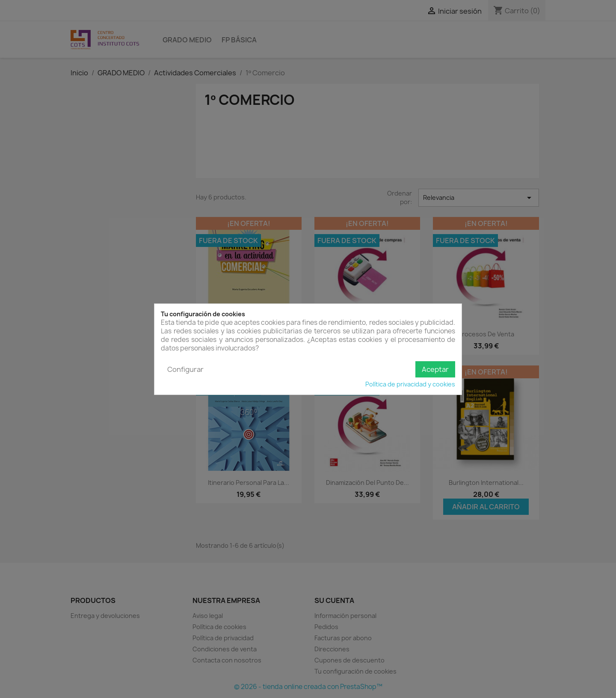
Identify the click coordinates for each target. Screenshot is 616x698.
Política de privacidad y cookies (410, 384)
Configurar (185, 369)
